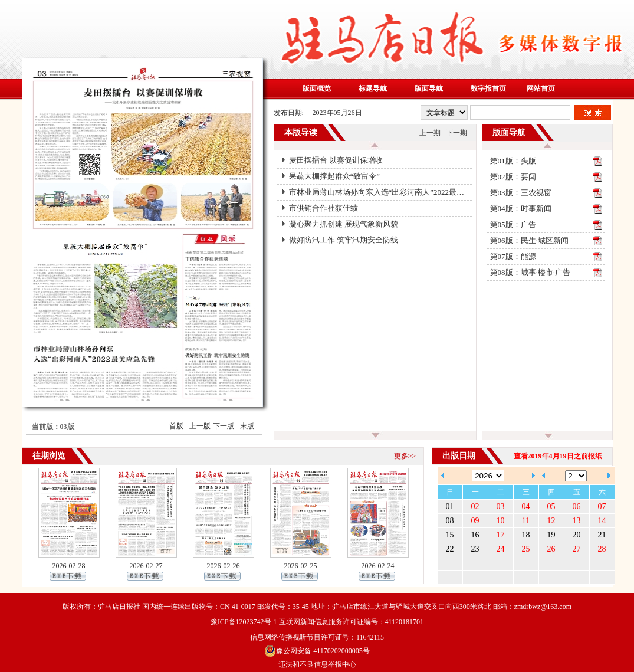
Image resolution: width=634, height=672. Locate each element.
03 (501, 507)
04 (526, 507)
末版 (247, 426)
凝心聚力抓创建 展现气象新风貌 (344, 224)
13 (577, 521)
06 (577, 507)
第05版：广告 (513, 224)
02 (475, 507)
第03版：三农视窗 (521, 193)
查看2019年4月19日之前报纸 (558, 456)
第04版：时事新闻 (521, 209)
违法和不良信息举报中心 (317, 664)
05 (551, 507)
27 (577, 549)
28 (602, 549)
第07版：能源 (513, 256)
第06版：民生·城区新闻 (529, 240)
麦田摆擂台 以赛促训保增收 (336, 160)
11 (526, 521)
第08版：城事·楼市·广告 (530, 272)
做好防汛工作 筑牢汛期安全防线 (344, 240)
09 (475, 521)
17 (501, 535)
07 (602, 507)
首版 (176, 426)
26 (551, 549)
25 (526, 549)
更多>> (405, 456)
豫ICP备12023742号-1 (244, 622)
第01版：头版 (513, 161)
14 (602, 521)
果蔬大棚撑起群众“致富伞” (335, 176)
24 (501, 549)
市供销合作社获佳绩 (323, 208)
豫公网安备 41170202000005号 (317, 651)
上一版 (200, 426)
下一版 (224, 426)
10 (501, 521)
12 (551, 521)
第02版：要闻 (513, 177)
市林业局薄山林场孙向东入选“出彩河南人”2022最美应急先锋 (380, 192)
